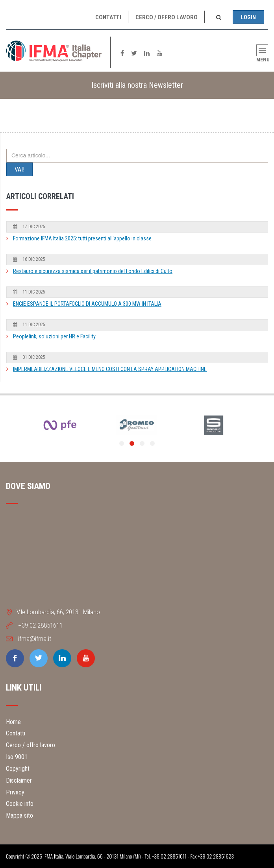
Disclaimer (19, 780)
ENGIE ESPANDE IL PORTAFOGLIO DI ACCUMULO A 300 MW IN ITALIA (87, 304)
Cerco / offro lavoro (167, 17)
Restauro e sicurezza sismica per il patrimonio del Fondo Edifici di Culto (93, 271)
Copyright (18, 769)
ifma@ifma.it (35, 639)
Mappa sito (19, 815)
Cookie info (20, 804)
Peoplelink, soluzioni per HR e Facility (54, 336)
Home (13, 722)
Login (248, 17)
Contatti (108, 17)
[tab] (137, 85)
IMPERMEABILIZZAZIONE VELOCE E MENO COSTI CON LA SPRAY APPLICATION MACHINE (110, 369)
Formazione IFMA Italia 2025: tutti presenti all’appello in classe (82, 238)
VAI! (19, 169)
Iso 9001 (17, 757)
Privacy (15, 792)
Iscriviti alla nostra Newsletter (137, 85)
